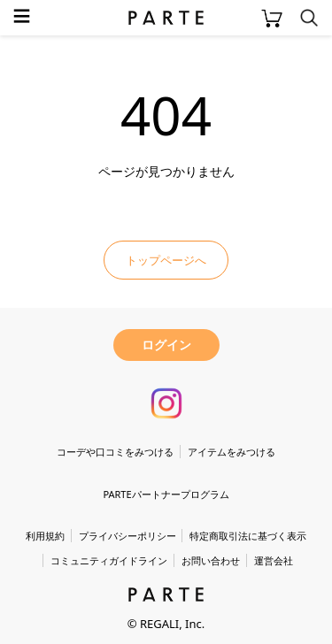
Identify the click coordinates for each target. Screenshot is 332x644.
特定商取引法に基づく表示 (248, 536)
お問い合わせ (211, 560)
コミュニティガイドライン (109, 560)
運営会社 (274, 560)
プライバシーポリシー (127, 536)
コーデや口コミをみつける (115, 452)
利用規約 (45, 536)
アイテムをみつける (232, 452)
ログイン (166, 345)
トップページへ (166, 260)
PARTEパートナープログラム (166, 494)
